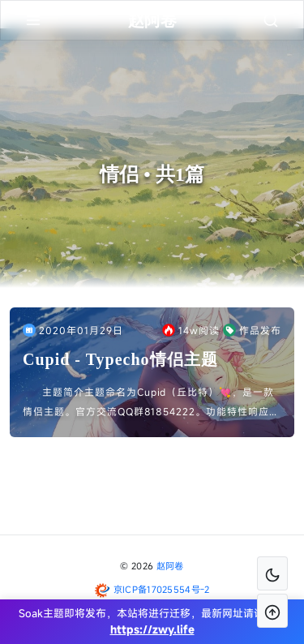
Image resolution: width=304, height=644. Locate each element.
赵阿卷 (170, 566)
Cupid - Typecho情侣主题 (120, 359)
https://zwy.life (152, 629)
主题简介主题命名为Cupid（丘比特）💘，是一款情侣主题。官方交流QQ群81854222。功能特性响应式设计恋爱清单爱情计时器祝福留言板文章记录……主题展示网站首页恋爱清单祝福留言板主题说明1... (151, 403)
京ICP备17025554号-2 (162, 589)
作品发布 (252, 330)
